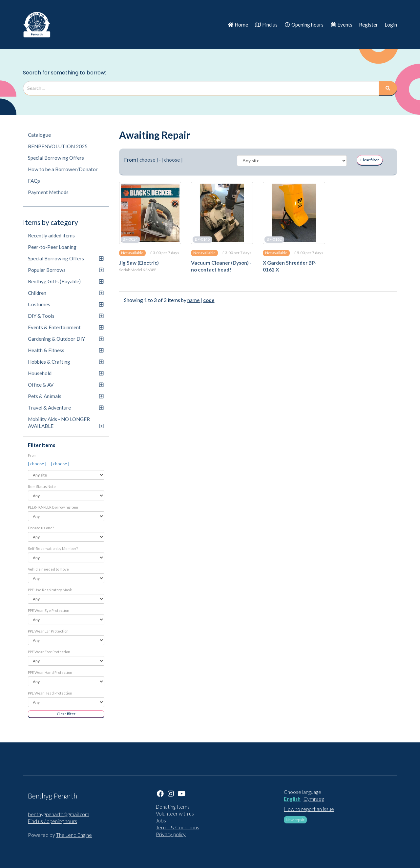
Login (391, 25)
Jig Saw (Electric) (139, 263)
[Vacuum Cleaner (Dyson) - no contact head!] (222, 213)
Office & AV (66, 385)
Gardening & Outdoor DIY (66, 339)
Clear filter (66, 714)
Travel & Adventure (66, 408)
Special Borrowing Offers (56, 158)
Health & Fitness (66, 350)
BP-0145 (202, 239)
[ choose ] (38, 464)
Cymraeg (314, 799)
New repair (295, 820)
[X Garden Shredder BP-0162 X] (294, 213)
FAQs (34, 181)
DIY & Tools (66, 316)
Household (66, 373)
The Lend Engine (74, 835)
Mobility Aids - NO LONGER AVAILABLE (66, 423)
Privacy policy (171, 834)
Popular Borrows (66, 270)
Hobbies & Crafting (66, 362)
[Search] (388, 88)
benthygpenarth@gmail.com (59, 814)
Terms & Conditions (178, 827)
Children (66, 293)
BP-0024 (130, 239)
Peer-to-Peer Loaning (52, 247)
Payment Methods (48, 192)
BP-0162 (274, 239)
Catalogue (39, 135)
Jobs (161, 820)
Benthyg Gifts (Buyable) (66, 281)
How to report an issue (309, 809)
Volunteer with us (175, 814)
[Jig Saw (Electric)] (150, 213)
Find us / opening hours (52, 821)
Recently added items (51, 235)
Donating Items (173, 807)
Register (368, 25)
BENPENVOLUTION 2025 (58, 146)
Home (238, 25)
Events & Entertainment (66, 327)
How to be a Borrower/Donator (63, 169)
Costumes (66, 304)
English (292, 799)
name (194, 300)
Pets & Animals (66, 396)
